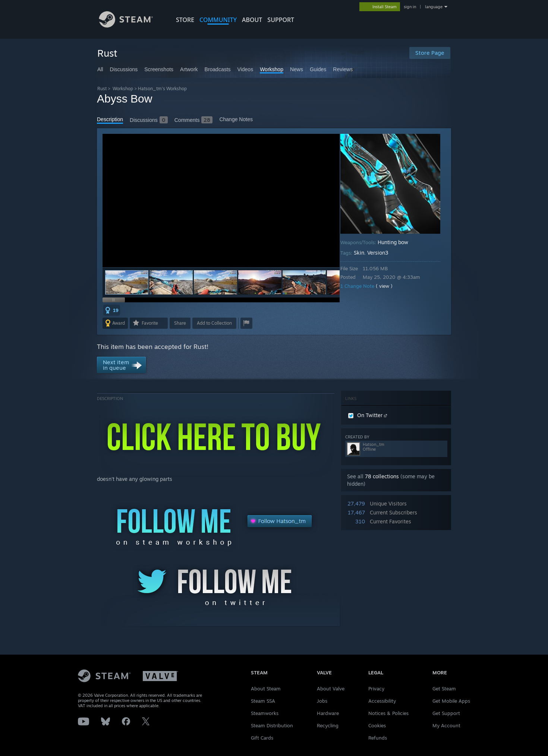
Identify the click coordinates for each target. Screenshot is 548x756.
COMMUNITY (218, 20)
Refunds (378, 738)
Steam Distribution (272, 725)
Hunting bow (398, 242)
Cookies (377, 725)
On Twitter (368, 415)
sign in (410, 7)
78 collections (382, 476)
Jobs (322, 701)
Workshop (123, 89)
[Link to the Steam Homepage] (132, 26)
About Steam (266, 689)
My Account (446, 725)
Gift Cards (262, 738)
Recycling (328, 725)
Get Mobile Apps (451, 701)
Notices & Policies (388, 713)
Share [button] (180, 323)
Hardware (328, 713)
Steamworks (265, 713)
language (434, 7)
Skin (364, 253)
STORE (185, 20)
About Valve (331, 689)
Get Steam (444, 689)
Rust (102, 89)
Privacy (376, 689)
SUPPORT (281, 20)
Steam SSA (263, 701)
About (252, 20)
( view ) (389, 286)
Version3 (383, 253)
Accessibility (382, 701)
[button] (171, 282)
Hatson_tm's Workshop (162, 89)
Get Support (446, 713)
